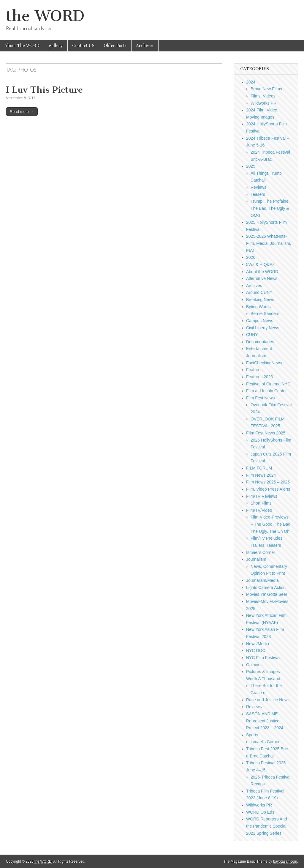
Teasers (258, 194)
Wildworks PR (263, 103)
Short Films (261, 503)
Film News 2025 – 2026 (268, 482)
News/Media (258, 644)
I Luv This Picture (44, 90)
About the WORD (262, 272)
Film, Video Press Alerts (268, 489)
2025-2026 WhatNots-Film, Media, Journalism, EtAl (269, 243)
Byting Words (258, 307)
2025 (251, 166)
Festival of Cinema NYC (268, 384)
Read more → (22, 112)
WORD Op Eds (260, 812)
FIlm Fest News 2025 (266, 433)
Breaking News (260, 300)
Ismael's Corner (261, 552)
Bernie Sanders (265, 314)
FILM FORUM (259, 468)
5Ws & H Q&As (260, 264)
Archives (145, 46)
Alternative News (262, 278)
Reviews (258, 187)
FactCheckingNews (264, 363)
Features (254, 370)
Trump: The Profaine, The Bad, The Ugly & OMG (270, 208)
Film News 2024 (261, 475)
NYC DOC (256, 650)
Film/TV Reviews (262, 496)
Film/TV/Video (259, 510)
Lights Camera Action (266, 587)
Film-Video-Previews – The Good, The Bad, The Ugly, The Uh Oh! (271, 524)
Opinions (254, 665)
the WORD (45, 16)
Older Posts (115, 46)
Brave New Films (266, 89)
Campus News (260, 321)
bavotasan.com (285, 861)
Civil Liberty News (263, 328)
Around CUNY (259, 292)
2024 (251, 82)
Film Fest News (260, 398)
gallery (56, 46)
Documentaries (260, 342)
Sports (252, 735)
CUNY (252, 335)
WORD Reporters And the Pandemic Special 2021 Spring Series (267, 826)
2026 (251, 257)
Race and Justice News (268, 700)
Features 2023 (259, 377)
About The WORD (22, 46)
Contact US (83, 46)
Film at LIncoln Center (266, 391)
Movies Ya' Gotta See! (267, 594)
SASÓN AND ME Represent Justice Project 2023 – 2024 (265, 721)
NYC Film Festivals (264, 658)
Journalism (256, 559)
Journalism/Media (262, 580)
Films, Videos (263, 96)
